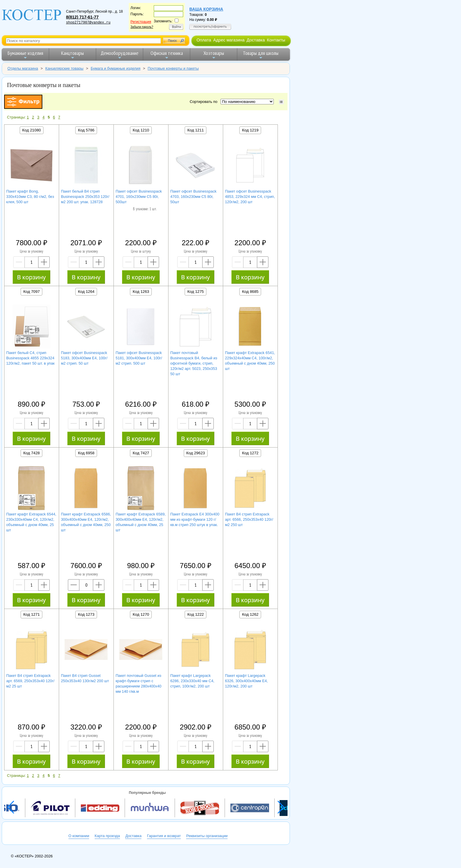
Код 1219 (250, 130)
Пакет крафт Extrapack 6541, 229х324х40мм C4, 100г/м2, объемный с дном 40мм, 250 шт (250, 361)
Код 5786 (86, 130)
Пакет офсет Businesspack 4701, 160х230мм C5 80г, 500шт (139, 197)
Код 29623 (196, 453)
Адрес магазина (229, 40)
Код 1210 (141, 130)
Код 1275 (196, 292)
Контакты (276, 40)
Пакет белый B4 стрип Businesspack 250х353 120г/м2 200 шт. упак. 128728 (85, 197)
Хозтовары (214, 55)
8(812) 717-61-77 (82, 17)
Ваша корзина (206, 9)
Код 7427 (141, 453)
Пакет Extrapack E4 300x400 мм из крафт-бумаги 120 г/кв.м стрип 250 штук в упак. (195, 519)
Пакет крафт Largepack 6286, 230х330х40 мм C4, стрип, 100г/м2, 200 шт (192, 681)
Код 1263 (141, 292)
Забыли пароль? (142, 27)
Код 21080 (32, 130)
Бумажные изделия (25, 55)
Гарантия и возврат (164, 836)
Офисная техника (167, 55)
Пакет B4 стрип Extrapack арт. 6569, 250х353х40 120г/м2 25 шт (30, 681)
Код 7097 (31, 292)
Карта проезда (107, 836)
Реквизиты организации (207, 836)
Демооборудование (120, 55)
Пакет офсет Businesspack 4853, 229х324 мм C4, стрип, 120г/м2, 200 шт (250, 197)
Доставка (256, 40)
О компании (79, 836)
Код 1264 (86, 292)
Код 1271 (31, 614)
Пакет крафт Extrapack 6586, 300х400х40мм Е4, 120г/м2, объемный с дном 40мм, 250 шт (86, 522)
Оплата (204, 40)
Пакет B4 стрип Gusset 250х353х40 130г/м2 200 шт (85, 678)
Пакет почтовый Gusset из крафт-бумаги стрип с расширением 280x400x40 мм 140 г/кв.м (138, 683)
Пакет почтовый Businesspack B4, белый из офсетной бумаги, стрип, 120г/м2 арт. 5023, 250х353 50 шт (194, 363)
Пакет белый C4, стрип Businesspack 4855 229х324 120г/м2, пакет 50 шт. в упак (30, 358)
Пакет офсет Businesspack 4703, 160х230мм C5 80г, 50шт (193, 197)
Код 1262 (250, 614)
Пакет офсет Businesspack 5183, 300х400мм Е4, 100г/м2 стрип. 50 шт (84, 358)
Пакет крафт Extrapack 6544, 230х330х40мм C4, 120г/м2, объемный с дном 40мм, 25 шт (31, 522)
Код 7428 (31, 453)
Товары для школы (261, 55)
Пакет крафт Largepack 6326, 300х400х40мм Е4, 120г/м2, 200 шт (246, 681)
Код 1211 (196, 130)
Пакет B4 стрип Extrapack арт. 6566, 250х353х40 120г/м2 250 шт (249, 519)
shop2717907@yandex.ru (88, 23)
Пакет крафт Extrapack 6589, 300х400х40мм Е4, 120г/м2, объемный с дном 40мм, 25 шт (141, 522)
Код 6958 (86, 453)
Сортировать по (204, 102)
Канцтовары (72, 55)
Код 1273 (86, 614)
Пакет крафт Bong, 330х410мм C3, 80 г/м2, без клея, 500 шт (30, 197)
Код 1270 (141, 614)
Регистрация (141, 22)
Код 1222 (196, 614)
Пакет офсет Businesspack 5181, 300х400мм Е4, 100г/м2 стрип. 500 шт (139, 358)
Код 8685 (250, 292)
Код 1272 (250, 453)
